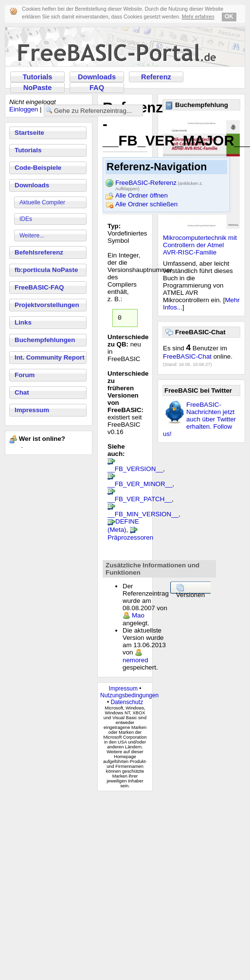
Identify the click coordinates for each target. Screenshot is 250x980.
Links (23, 322)
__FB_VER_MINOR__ (140, 485)
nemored (135, 662)
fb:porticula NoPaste (46, 270)
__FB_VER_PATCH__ (140, 500)
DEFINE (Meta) (123, 527)
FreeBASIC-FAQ (39, 287)
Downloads (97, 77)
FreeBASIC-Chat (187, 356)
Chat (22, 392)
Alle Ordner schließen (146, 204)
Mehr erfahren (198, 17)
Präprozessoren (130, 539)
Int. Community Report (50, 357)
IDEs (26, 219)
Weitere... (32, 236)
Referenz (156, 77)
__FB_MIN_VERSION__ (143, 516)
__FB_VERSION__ (135, 470)
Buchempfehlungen (45, 340)
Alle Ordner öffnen (142, 195)
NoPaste (38, 88)
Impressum (32, 410)
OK (229, 17)
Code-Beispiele (38, 168)
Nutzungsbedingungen (129, 697)
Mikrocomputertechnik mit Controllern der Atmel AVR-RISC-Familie (200, 245)
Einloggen (24, 109)
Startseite (29, 133)
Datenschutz (127, 704)
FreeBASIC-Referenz (159, 183)
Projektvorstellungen (47, 305)
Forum (25, 375)
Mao (138, 617)
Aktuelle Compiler (42, 202)
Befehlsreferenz (39, 252)
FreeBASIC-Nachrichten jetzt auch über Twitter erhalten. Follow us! (199, 419)
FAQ (97, 88)
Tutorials (38, 77)
